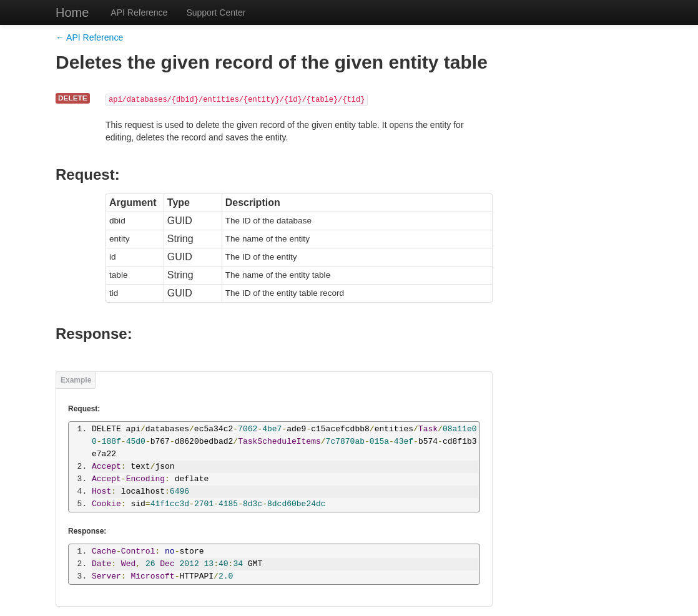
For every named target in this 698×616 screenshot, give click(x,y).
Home (72, 12)
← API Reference (89, 37)
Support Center (216, 12)
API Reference (139, 12)
